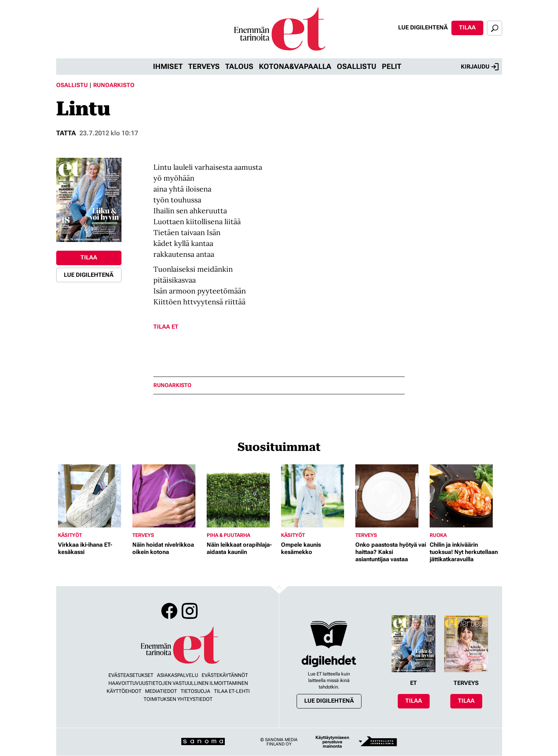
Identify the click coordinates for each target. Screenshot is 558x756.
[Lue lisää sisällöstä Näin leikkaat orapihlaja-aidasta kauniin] (242, 496)
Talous (239, 66)
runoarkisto (172, 385)
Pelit (392, 66)
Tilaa (467, 27)
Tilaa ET (166, 327)
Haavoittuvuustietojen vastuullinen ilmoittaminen (178, 683)
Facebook (169, 611)
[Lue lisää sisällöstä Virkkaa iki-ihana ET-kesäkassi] (93, 496)
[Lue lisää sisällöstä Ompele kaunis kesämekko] (316, 496)
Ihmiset (168, 66)
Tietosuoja (195, 691)
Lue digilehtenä (423, 27)
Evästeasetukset (131, 675)
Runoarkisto (114, 85)
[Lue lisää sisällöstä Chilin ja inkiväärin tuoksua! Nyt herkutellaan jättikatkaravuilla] (465, 496)
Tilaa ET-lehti (232, 691)
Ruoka (438, 535)
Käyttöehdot (124, 691)
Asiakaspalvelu (177, 675)
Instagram (190, 611)
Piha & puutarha (228, 535)
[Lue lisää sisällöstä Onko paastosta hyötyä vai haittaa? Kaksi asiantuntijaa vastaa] (391, 496)
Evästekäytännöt (225, 675)
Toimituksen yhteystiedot (178, 699)
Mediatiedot (161, 691)
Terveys (204, 66)
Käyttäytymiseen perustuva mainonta (332, 742)
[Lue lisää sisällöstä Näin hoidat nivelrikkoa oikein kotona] (168, 496)
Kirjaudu (480, 67)
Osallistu (357, 66)
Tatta (66, 133)
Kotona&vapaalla (295, 66)
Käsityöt (70, 535)
